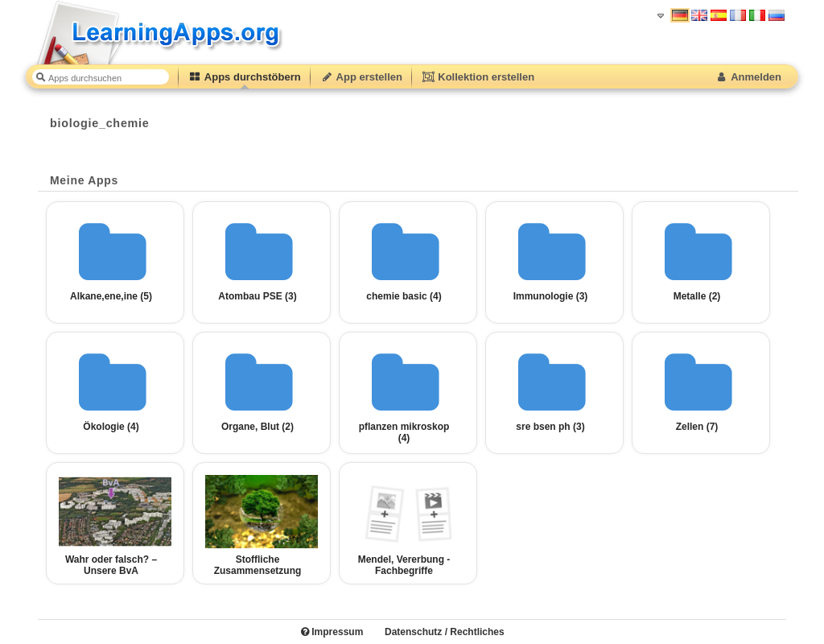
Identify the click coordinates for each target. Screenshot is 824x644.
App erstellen (361, 77)
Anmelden (748, 77)
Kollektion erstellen (478, 77)
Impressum (332, 632)
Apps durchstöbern (245, 77)
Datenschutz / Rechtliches (445, 632)
